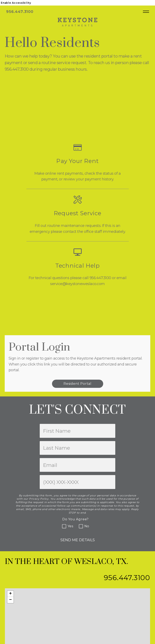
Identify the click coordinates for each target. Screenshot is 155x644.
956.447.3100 (20, 12)
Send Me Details (78, 540)
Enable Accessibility (16, 3)
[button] (10, 594)
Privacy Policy (39, 499)
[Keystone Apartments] (77, 22)
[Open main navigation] (146, 12)
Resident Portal (77, 384)
